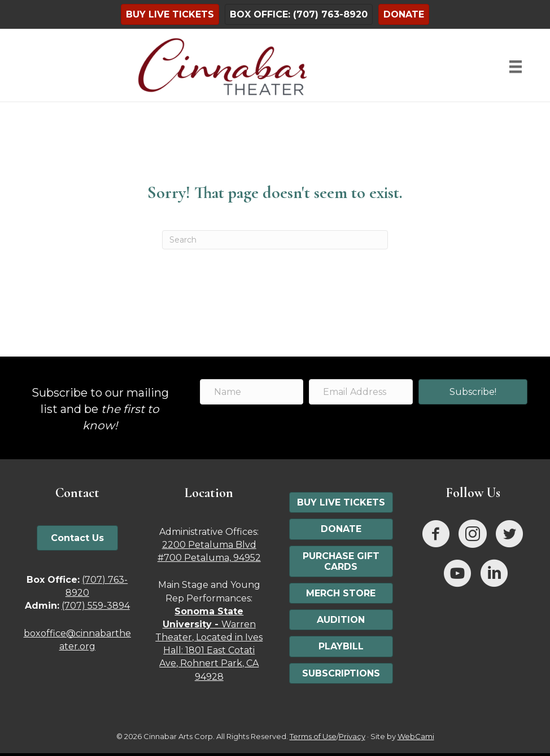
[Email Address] (361, 392)
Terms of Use (313, 736)
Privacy (352, 736)
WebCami (416, 736)
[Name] (252, 392)
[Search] (275, 240)
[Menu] (516, 67)
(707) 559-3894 (96, 606)
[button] (473, 392)
